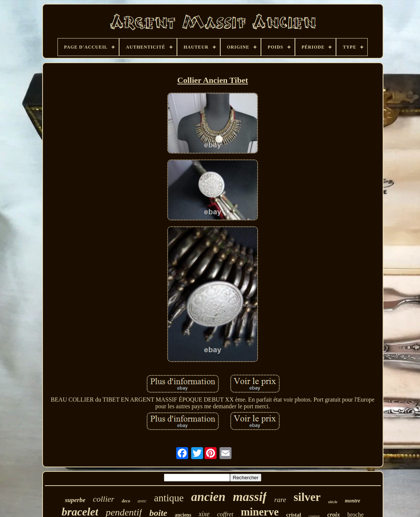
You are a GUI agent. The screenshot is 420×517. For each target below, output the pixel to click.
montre (353, 501)
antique (169, 498)
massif (250, 497)
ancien (208, 497)
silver (307, 497)
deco (126, 501)
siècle (333, 502)
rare (280, 500)
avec (142, 501)
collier (104, 499)
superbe (75, 500)
